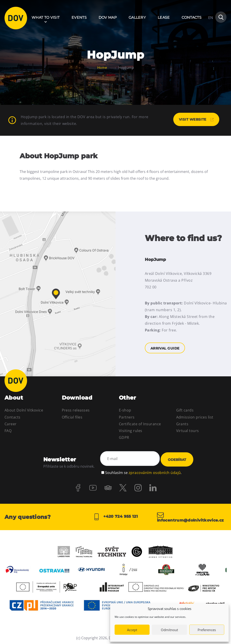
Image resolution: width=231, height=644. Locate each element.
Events (79, 17)
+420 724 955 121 (115, 516)
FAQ (8, 431)
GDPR (124, 438)
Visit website (195, 119)
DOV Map (108, 17)
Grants (182, 424)
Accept (132, 630)
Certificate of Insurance (140, 424)
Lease (164, 17)
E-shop (125, 410)
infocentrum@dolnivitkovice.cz (192, 516)
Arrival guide (58, 293)
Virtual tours (188, 431)
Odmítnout (169, 630)
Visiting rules (131, 431)
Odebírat (177, 459)
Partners (127, 417)
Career (11, 424)
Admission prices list (195, 417)
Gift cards (185, 410)
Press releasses (76, 410)
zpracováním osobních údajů (155, 470)
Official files (72, 417)
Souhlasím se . (143, 470)
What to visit (46, 17)
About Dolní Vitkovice (24, 410)
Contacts (192, 17)
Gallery (137, 17)
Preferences (207, 630)
